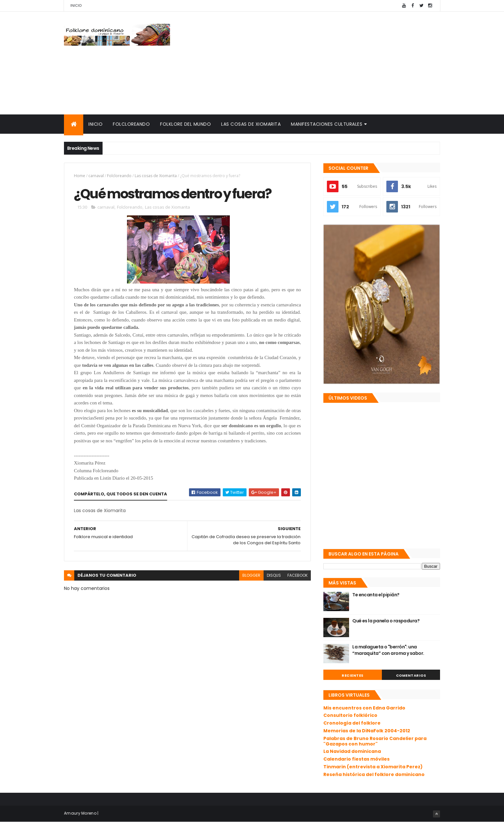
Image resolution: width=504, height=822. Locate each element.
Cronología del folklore (352, 723)
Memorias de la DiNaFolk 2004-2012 (367, 731)
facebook (297, 575)
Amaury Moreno (80, 813)
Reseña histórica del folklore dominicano (374, 774)
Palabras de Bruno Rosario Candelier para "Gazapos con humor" (375, 741)
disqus (274, 575)
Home (80, 176)
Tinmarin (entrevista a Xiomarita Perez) (373, 767)
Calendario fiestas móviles (356, 759)
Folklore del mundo (185, 124)
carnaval (96, 176)
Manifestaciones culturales (327, 124)
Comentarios (411, 675)
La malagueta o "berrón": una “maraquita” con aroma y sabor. (388, 650)
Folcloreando (131, 124)
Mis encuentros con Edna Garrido (364, 708)
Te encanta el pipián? (376, 595)
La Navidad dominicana (352, 751)
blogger (251, 575)
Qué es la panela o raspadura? (386, 621)
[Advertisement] (323, 63)
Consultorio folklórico (350, 715)
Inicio (76, 5)
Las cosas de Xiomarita (251, 124)
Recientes (353, 675)
